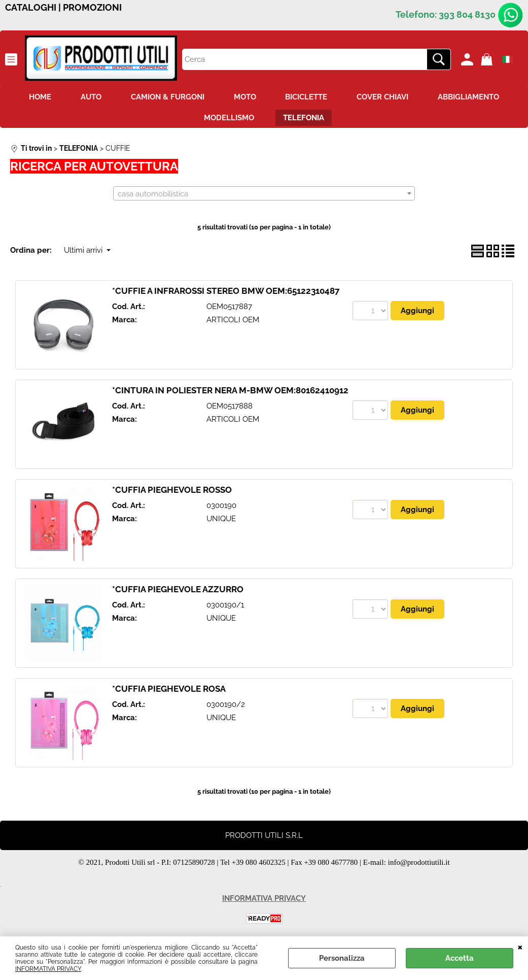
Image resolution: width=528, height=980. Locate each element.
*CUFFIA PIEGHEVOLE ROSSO (172, 491)
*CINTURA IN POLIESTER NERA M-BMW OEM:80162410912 (230, 391)
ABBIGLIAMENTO (472, 97)
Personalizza (342, 958)
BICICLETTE (308, 97)
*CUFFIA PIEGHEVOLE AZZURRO (178, 590)
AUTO (89, 97)
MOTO (245, 97)
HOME (37, 97)
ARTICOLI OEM (233, 321)
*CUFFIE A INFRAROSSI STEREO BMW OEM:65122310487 (226, 292)
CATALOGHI (31, 8)
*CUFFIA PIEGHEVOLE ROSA (169, 690)
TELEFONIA (305, 119)
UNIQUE (221, 520)
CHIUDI (520, 947)
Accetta (460, 958)
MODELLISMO (228, 119)
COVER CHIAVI (385, 97)
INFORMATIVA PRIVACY (48, 969)
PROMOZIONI (92, 8)
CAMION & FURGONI (167, 97)
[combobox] (264, 195)
